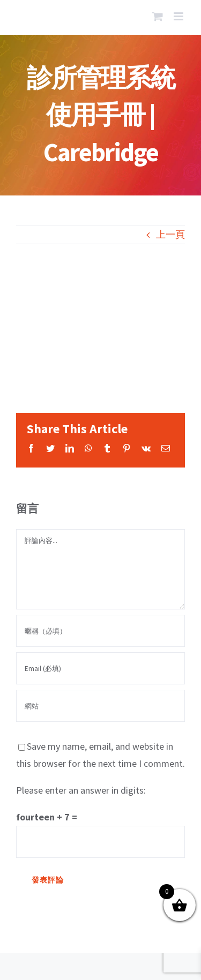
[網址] (100, 706)
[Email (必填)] (100, 668)
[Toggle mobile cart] (158, 16)
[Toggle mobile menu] (179, 16)
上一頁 (170, 234)
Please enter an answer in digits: (81, 790)
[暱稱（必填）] (100, 631)
